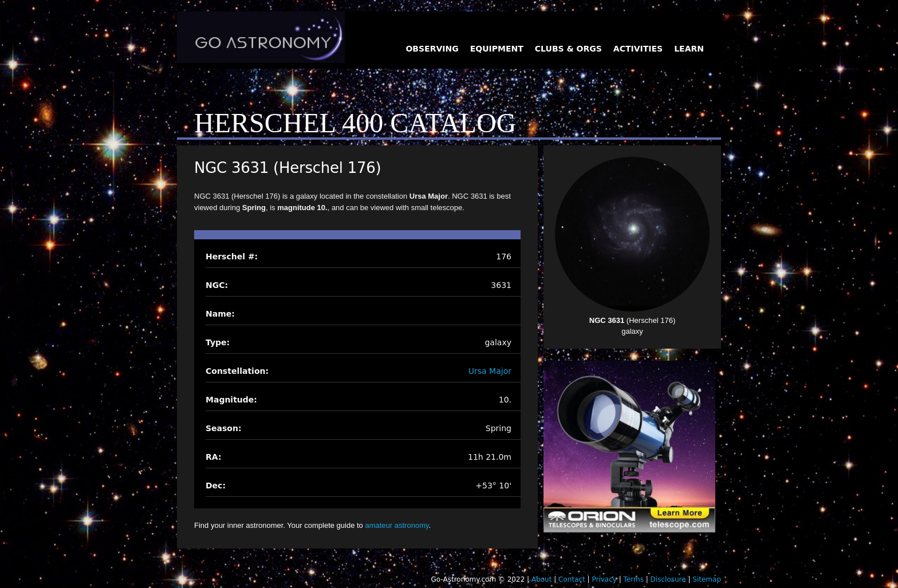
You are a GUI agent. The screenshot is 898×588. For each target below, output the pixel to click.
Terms (634, 579)
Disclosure (668, 579)
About (541, 579)
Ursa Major (490, 371)
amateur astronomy (397, 525)
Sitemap (707, 579)
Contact (572, 579)
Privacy (604, 579)
